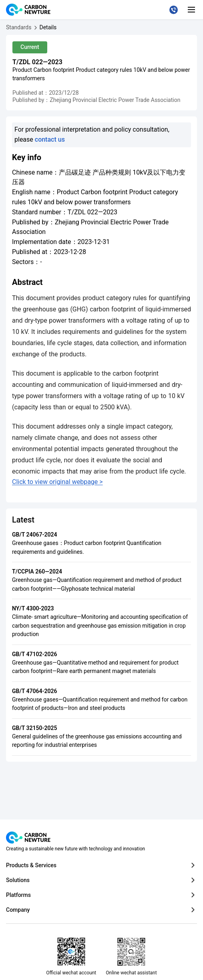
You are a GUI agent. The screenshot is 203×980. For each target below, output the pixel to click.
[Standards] (19, 27)
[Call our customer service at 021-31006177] (174, 10)
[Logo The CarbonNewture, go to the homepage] (29, 10)
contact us (50, 139)
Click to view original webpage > (57, 482)
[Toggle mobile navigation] (191, 10)
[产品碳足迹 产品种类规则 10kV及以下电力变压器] (48, 27)
